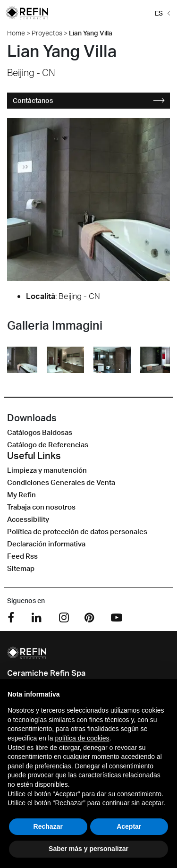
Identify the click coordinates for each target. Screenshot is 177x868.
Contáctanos (89, 100)
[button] (161, 13)
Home (16, 33)
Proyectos (47, 33)
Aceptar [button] (129, 826)
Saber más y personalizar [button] (88, 849)
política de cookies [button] (82, 738)
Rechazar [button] (48, 826)
